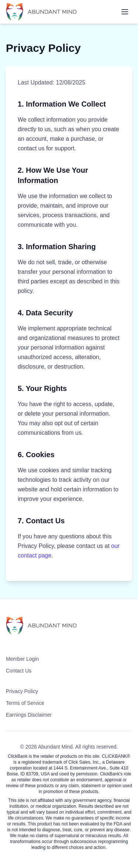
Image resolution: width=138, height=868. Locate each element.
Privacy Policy (22, 691)
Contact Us (19, 671)
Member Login (22, 659)
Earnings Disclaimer (29, 715)
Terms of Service (25, 703)
